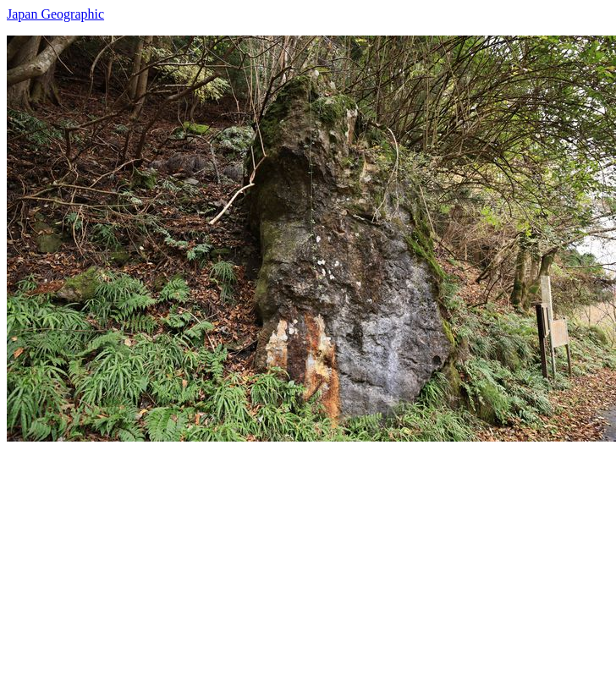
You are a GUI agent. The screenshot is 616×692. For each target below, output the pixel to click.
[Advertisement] (241, 560)
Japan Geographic (55, 14)
